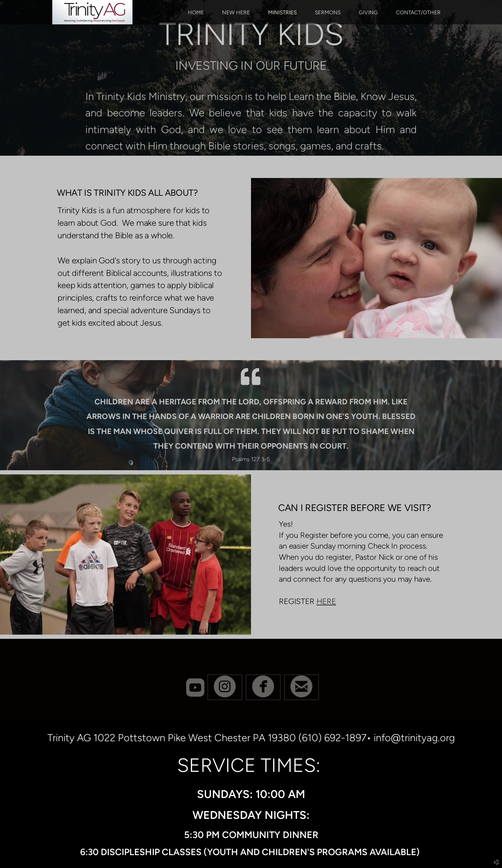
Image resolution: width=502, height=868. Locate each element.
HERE (326, 601)
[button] (225, 687)
